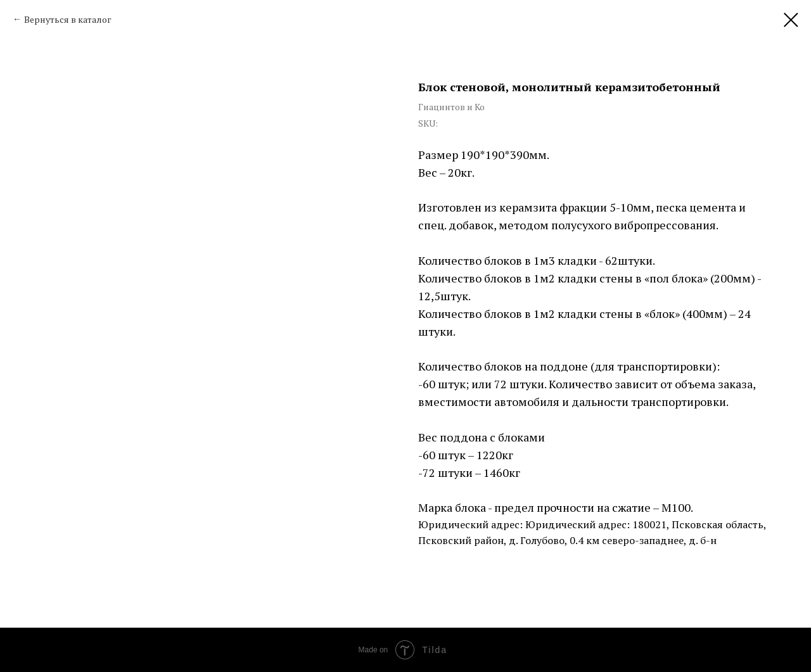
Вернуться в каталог (68, 19)
